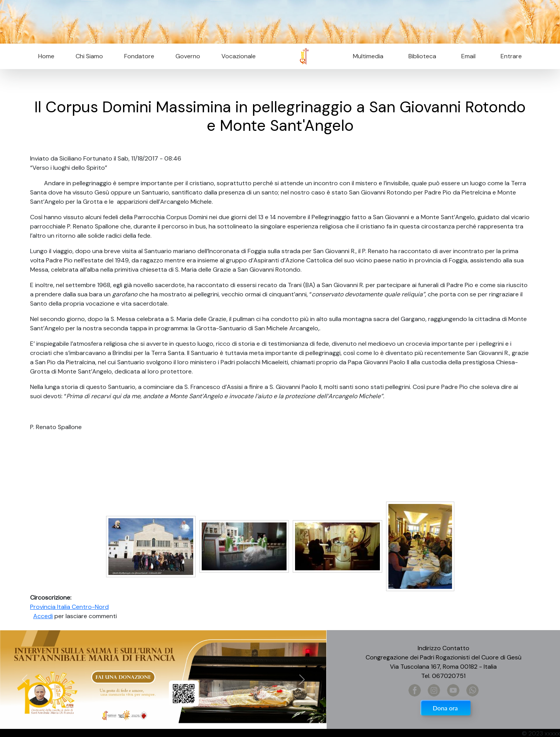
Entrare (511, 56)
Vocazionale (239, 56)
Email (466, 56)
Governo (188, 56)
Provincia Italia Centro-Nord (69, 607)
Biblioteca (422, 56)
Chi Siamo (89, 56)
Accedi (43, 616)
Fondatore (139, 56)
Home (46, 56)
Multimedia (368, 56)
